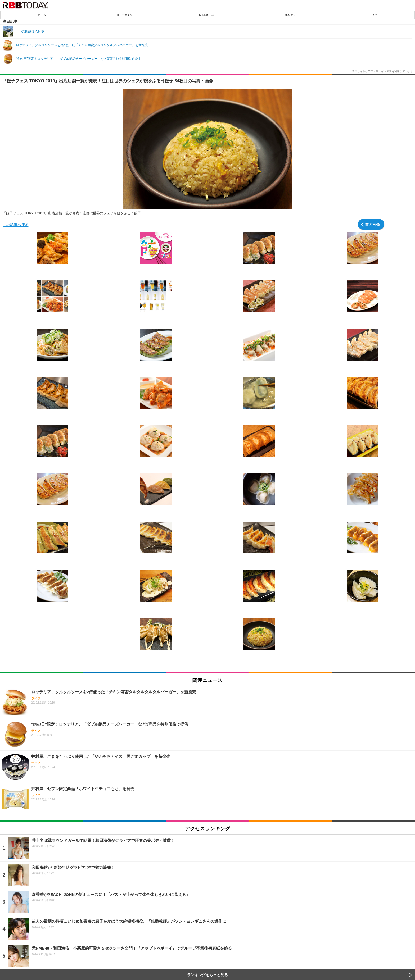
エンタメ (290, 15)
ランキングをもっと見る (207, 975)
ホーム (42, 15)
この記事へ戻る (16, 225)
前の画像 (372, 224)
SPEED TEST (207, 15)
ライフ (373, 15)
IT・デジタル (125, 15)
